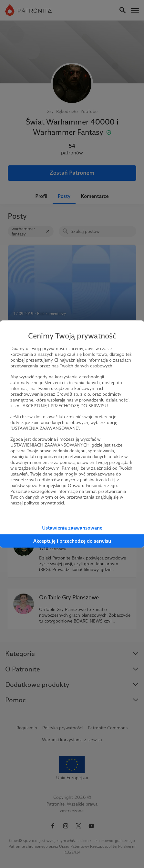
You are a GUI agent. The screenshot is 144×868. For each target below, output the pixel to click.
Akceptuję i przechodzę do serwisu (72, 541)
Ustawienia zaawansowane (72, 528)
